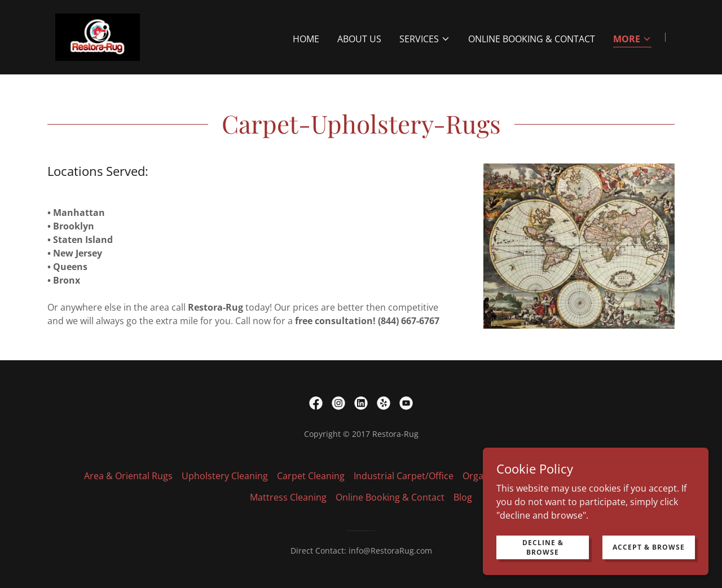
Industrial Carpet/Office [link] (404, 476)
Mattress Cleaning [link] (288, 497)
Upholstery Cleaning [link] (225, 476)
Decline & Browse (543, 547)
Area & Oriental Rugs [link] (128, 476)
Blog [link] (463, 497)
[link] (98, 36)
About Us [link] (359, 39)
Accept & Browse (649, 547)
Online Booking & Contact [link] (532, 39)
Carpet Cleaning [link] (311, 476)
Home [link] (306, 39)
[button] (425, 39)
